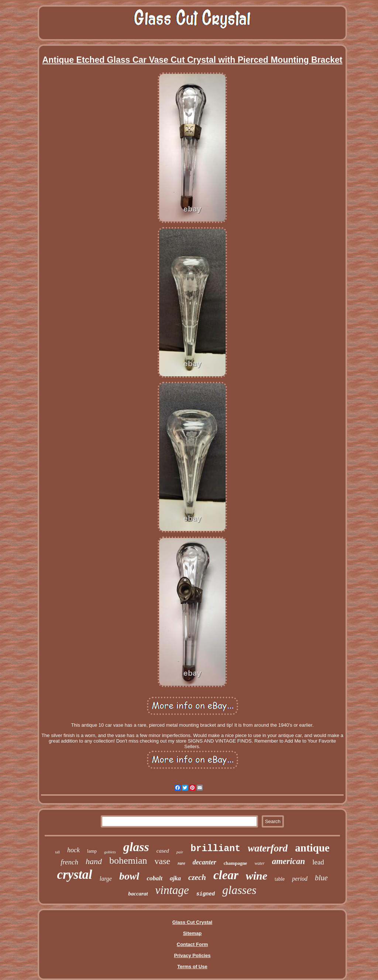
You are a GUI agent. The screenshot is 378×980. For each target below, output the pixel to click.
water (259, 863)
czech (197, 877)
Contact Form (193, 944)
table (280, 879)
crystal (74, 875)
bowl (129, 876)
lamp (92, 851)
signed (206, 894)
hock (73, 850)
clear (226, 875)
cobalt (154, 878)
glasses (239, 890)
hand (94, 861)
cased (163, 851)
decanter (205, 862)
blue (321, 878)
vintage (172, 890)
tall (57, 852)
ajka (175, 878)
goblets (110, 852)
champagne (236, 863)
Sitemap (193, 933)
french (69, 862)
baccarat (138, 894)
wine (257, 876)
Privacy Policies (192, 955)
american (288, 861)
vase (163, 861)
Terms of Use (192, 967)
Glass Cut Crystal (192, 922)
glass (136, 847)
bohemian (128, 861)
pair (180, 852)
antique (312, 848)
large (106, 879)
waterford (268, 848)
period (300, 879)
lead (318, 862)
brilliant (215, 849)
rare (181, 863)
